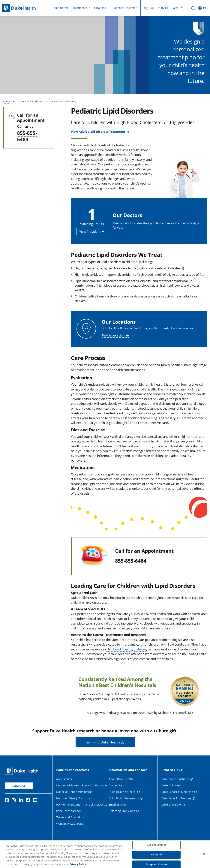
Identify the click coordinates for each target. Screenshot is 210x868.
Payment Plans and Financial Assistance (82, 814)
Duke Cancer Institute (175, 789)
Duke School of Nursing (176, 808)
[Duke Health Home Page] (22, 781)
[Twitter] (29, 811)
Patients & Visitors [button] (124, 8)
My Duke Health (154, 8)
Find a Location (113, 345)
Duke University (171, 814)
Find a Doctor (60, 8)
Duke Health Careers (122, 802)
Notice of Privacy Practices (73, 808)
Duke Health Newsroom (124, 808)
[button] (92, 241)
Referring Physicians (122, 821)
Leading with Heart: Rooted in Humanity (82, 795)
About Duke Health (121, 789)
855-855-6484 (27, 146)
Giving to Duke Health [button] (103, 752)
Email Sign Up (118, 814)
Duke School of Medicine (177, 802)
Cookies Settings (156, 849)
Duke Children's (172, 795)
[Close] (204, 858)
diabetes (140, 659)
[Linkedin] (22, 811)
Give (176, 8)
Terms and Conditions (70, 827)
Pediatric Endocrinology (63, 111)
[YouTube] (36, 811)
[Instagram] (15, 811)
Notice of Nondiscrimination (74, 802)
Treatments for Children (30, 111)
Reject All (156, 859)
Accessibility (64, 789)
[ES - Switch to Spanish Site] (203, 8)
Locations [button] (100, 8)
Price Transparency (69, 821)
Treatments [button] (80, 8)
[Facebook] (7, 811)
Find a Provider (181, 93)
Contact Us (19, 795)
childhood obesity (119, 659)
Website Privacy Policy (70, 833)
